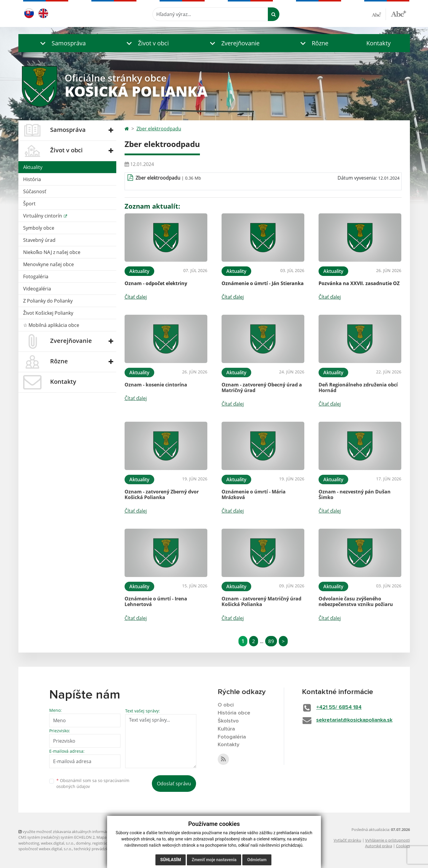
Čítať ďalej (136, 297)
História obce (234, 713)
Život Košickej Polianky (48, 313)
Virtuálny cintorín (43, 216)
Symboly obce (39, 228)
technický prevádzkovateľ (96, 849)
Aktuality (33, 167)
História (32, 179)
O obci (226, 705)
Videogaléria (37, 289)
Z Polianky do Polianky (48, 301)
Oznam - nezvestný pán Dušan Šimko (355, 494)
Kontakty (378, 43)
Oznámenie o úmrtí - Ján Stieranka (263, 283)
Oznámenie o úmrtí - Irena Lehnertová (156, 601)
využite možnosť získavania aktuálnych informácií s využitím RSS (77, 832)
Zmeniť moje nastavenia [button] (214, 860)
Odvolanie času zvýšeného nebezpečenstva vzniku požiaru (356, 601)
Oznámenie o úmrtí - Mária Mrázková (254, 494)
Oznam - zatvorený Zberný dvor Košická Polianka (162, 494)
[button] (62, 43)
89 (271, 641)
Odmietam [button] (257, 860)
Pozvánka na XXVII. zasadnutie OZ (359, 283)
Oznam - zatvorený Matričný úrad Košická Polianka (261, 601)
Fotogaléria (36, 276)
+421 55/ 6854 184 (339, 707)
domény (83, 843)
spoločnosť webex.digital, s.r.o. (45, 849)
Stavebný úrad (39, 240)
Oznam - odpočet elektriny (156, 283)
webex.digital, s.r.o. (58, 843)
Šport (29, 204)
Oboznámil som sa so (93, 784)
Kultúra (226, 729)
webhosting (29, 843)
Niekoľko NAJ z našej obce (52, 252)
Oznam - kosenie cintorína (156, 385)
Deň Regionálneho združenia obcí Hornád (358, 387)
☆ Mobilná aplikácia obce (51, 325)
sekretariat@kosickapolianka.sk (354, 720)
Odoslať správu (174, 784)
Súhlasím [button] (171, 860)
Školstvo (228, 721)
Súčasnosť (35, 191)
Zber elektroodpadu (159, 129)
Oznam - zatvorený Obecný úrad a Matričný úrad (262, 387)
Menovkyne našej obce (48, 264)
